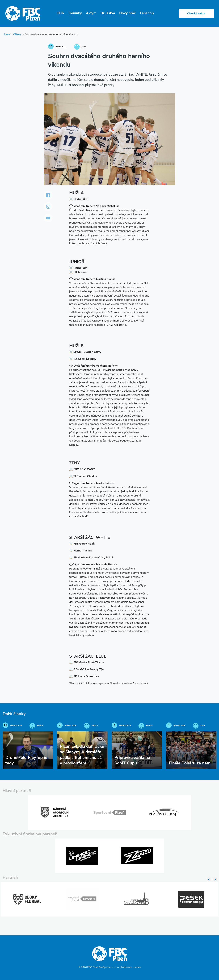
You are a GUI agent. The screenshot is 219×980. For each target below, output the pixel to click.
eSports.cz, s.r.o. (110, 967)
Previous (209, 879)
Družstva (108, 13)
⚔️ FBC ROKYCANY (82, 469)
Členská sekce (196, 14)
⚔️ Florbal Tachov (81, 551)
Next (215, 879)
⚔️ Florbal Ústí (79, 199)
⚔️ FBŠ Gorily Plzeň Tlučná (87, 663)
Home (6, 35)
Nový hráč (127, 13)
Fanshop (147, 13)
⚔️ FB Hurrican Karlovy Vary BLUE (91, 558)
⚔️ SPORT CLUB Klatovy (85, 352)
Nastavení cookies (131, 967)
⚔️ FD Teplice (78, 272)
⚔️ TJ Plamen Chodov (83, 476)
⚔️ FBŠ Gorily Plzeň (82, 544)
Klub (60, 13)
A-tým (91, 13)
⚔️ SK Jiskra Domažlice (84, 677)
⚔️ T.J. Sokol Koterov (83, 359)
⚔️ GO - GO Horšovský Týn (86, 670)
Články (17, 35)
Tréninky (75, 13)
